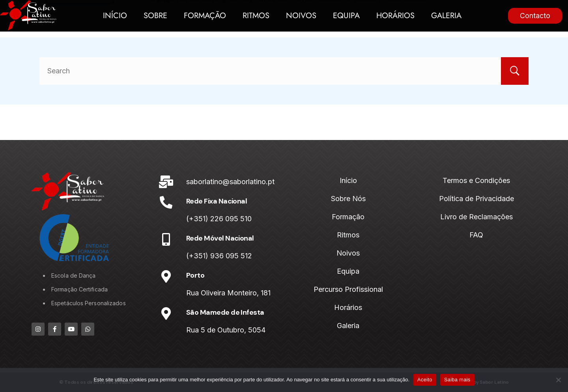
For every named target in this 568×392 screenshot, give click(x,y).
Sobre (155, 16)
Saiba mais (457, 380)
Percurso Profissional (348, 289)
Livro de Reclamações (476, 217)
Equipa (346, 16)
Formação (205, 16)
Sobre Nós (348, 199)
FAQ (476, 235)
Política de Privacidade (476, 199)
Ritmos (256, 16)
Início (115, 16)
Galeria (446, 16)
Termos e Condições (476, 180)
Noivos (301, 16)
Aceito (425, 380)
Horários (395, 16)
